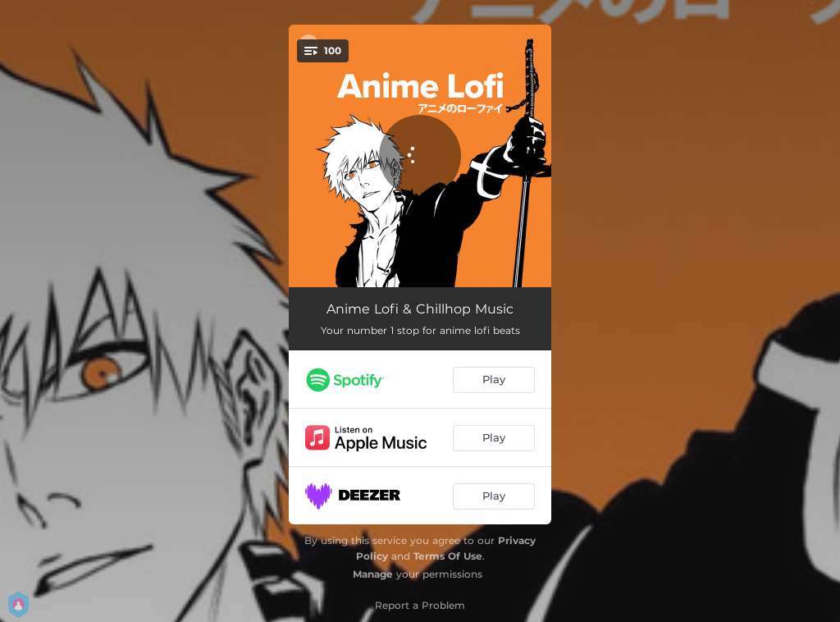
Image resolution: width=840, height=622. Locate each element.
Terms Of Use (448, 556)
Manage (373, 574)
